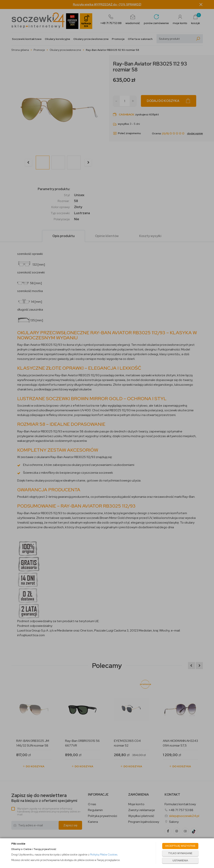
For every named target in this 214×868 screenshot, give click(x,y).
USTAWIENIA (180, 860)
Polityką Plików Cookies (104, 855)
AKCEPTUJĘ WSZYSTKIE (180, 846)
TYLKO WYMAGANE (180, 853)
